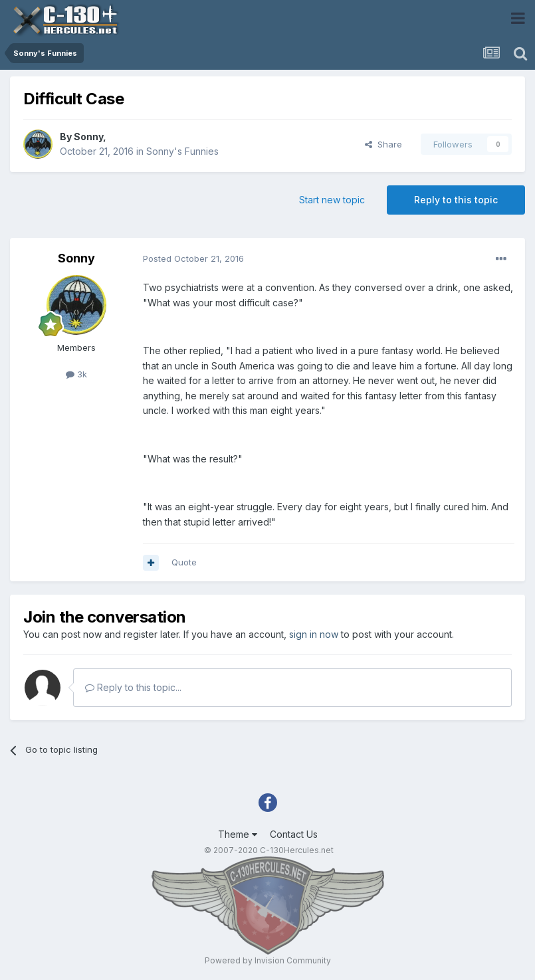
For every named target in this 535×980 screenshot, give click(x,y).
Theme (238, 834)
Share (383, 144)
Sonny (88, 137)
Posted (193, 258)
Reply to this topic (456, 200)
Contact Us (294, 834)
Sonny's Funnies (182, 151)
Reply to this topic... (133, 687)
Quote (184, 562)
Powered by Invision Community (268, 960)
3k (76, 374)
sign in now (314, 634)
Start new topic (332, 200)
